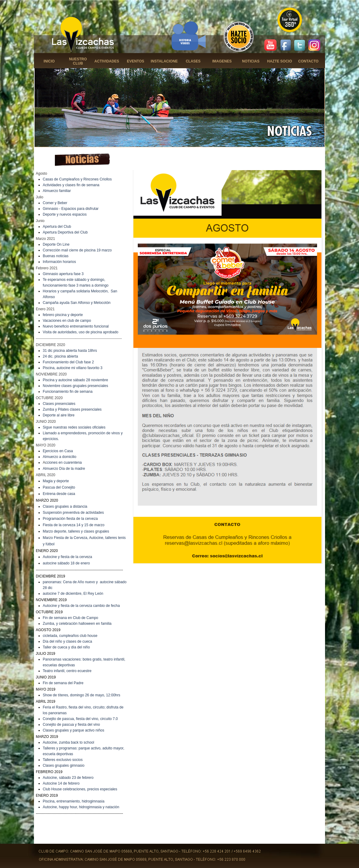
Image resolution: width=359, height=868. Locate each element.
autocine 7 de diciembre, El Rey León (73, 594)
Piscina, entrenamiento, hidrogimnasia (74, 801)
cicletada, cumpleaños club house (70, 636)
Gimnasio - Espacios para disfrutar (71, 209)
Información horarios (59, 262)
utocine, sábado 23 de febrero (69, 778)
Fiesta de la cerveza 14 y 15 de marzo (74, 525)
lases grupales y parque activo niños (75, 730)
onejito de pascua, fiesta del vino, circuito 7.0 (82, 719)
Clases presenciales (59, 404)
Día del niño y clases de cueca (67, 641)
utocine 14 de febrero (62, 783)
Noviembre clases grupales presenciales (75, 386)
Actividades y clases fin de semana (71, 185)
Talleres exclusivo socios (63, 760)
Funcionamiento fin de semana (68, 392)
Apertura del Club (57, 227)
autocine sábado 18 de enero (66, 563)
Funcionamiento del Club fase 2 (68, 362)
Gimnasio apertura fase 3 (63, 274)
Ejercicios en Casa (58, 451)
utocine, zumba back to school (70, 742)
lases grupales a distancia (66, 506)
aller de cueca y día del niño (67, 647)
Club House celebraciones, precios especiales (80, 789)
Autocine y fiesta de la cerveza (67, 557)
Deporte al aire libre (59, 415)
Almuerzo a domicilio (60, 457)
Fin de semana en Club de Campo (70, 618)
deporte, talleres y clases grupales (82, 531)
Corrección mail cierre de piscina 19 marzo (77, 250)
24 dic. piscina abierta (60, 356)
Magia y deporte (56, 481)
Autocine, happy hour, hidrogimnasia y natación (81, 807)
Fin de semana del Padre (63, 683)
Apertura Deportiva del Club (65, 232)
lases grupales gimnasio (65, 765)
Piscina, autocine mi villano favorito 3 (73, 368)
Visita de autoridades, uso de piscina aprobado (81, 332)
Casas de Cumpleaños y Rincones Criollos (77, 179)
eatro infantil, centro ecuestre (68, 671)
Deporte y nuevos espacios (65, 214)
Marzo (48, 531)
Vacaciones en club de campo (67, 321)
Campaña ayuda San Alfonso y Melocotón (77, 303)
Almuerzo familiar (57, 191)
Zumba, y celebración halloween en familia (77, 624)
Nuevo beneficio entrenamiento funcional (76, 326)
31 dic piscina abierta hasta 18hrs (70, 351)
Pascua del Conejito (59, 487)
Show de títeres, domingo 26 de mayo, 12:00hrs (82, 695)
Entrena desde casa (59, 494)
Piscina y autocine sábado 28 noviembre (75, 380)
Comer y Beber (55, 203)
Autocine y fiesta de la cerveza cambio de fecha (81, 606)
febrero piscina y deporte (63, 315)
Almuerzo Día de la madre (64, 469)
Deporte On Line (56, 244)
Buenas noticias (56, 256)
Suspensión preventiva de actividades (73, 513)
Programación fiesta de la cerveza (70, 519)
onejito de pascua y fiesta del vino (73, 725)
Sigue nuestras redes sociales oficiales (74, 427)
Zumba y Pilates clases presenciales (72, 409)
